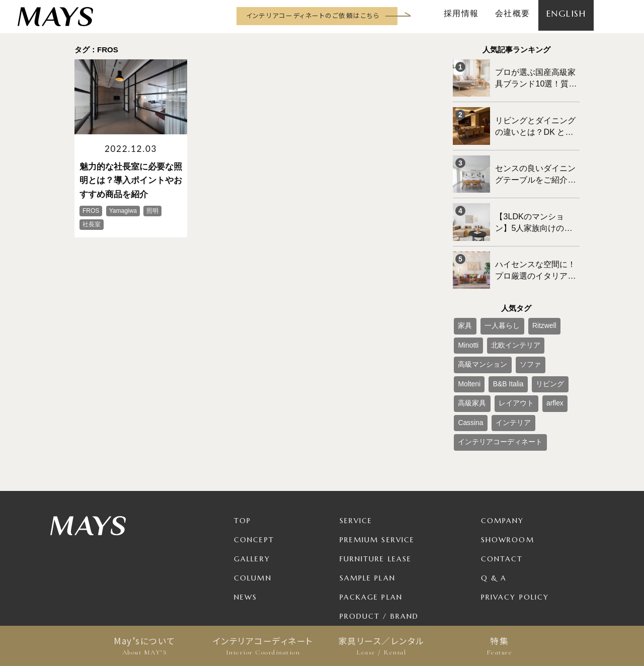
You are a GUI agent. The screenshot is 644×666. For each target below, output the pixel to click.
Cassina (468, 367)
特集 (499, 646)
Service (356, 461)
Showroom (508, 480)
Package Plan (371, 537)
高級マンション (530, 317)
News (246, 537)
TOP (243, 461)
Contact (502, 499)
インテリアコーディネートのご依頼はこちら (313, 15)
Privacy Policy (515, 537)
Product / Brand (379, 556)
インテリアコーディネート (263, 646)
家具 (463, 301)
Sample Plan (368, 518)
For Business (368, 575)
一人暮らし (494, 301)
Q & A (494, 518)
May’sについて (145, 646)
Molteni (495, 334)
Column (253, 518)
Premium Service (377, 480)
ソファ (466, 334)
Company (503, 461)
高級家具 (469, 351)
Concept (254, 480)
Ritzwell (530, 301)
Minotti (559, 301)
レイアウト (506, 351)
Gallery (252, 499)
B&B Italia (528, 334)
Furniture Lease (376, 499)
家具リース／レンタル (381, 646)
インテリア (504, 367)
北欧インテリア (478, 317)
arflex (539, 351)
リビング (563, 334)
